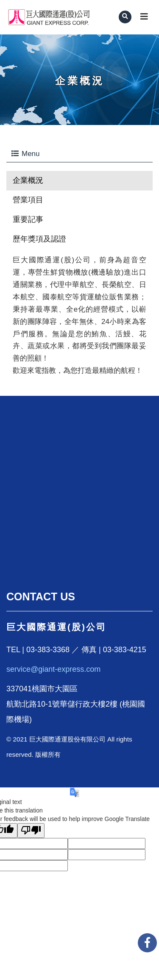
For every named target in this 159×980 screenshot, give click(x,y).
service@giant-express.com (53, 669)
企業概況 (28, 180)
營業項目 (28, 200)
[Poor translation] (31, 831)
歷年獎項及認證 (39, 239)
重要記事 (28, 219)
